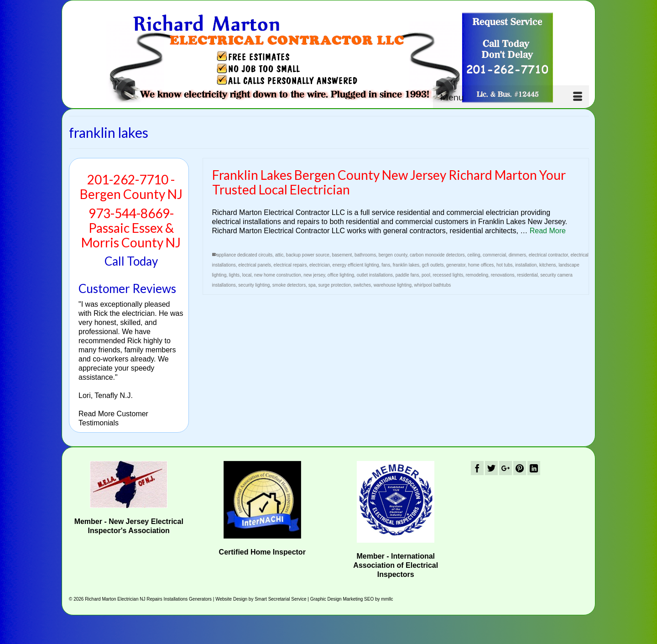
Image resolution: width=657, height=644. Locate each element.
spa (312, 285)
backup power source (308, 255)
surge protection (334, 285)
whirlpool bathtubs (433, 285)
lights (234, 275)
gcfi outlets (433, 265)
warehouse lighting (393, 285)
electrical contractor (548, 255)
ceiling (474, 255)
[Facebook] (477, 468)
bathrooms (365, 255)
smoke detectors (289, 285)
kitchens (548, 265)
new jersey (314, 275)
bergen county (393, 255)
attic (279, 255)
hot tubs (505, 265)
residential (527, 275)
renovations (503, 275)
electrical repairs (290, 265)
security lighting (254, 285)
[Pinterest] (520, 468)
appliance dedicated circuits (245, 255)
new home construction (278, 275)
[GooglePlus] (506, 468)
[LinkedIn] (534, 468)
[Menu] (511, 97)
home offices (481, 265)
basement (342, 255)
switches (362, 285)
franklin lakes (406, 265)
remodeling (477, 275)
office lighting (341, 275)
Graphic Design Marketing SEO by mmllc (352, 599)
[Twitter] (491, 468)
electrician (320, 265)
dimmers (517, 255)
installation (526, 265)
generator (456, 265)
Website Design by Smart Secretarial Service (261, 599)
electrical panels (255, 265)
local (247, 275)
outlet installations (375, 275)
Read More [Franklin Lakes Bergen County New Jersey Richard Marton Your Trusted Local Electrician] (548, 231)
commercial (494, 255)
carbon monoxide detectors (437, 255)
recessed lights (448, 275)
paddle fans (407, 275)
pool (426, 275)
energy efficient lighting (356, 265)
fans (386, 265)
